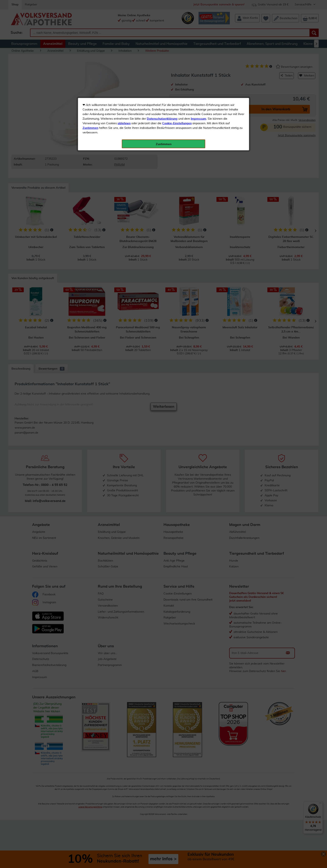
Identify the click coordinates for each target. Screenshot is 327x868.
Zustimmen (90, 103)
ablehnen (124, 98)
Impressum (199, 94)
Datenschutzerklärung (162, 94)
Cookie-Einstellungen (177, 98)
